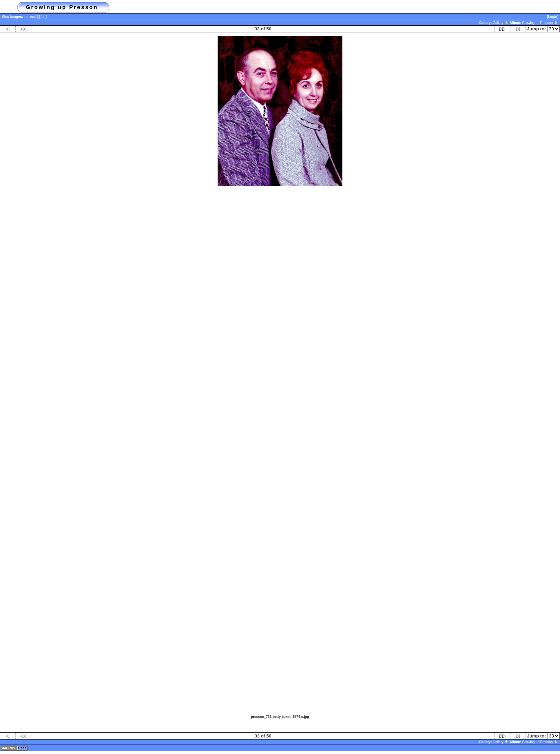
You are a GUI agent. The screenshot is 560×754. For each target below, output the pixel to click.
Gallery (501, 23)
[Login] (553, 17)
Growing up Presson (540, 23)
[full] (43, 17)
